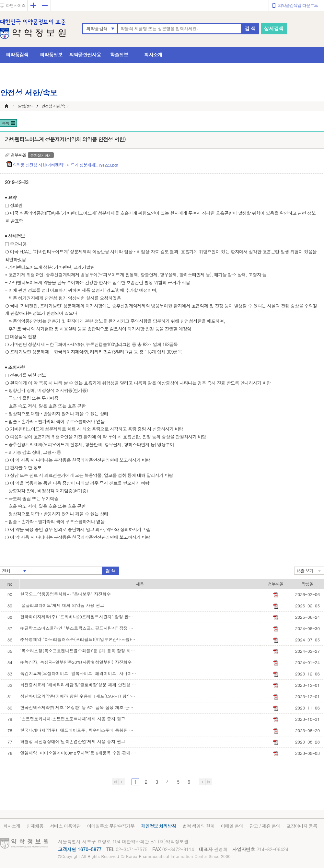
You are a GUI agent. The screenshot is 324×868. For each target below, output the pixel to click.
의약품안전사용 (85, 55)
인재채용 (35, 826)
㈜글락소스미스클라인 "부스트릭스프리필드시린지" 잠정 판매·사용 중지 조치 (79, 628)
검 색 (250, 28)
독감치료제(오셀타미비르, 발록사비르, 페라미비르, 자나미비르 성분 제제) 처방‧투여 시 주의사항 (79, 673)
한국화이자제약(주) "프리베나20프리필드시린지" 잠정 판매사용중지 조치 (79, 617)
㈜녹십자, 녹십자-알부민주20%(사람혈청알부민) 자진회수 (76, 662)
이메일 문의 (232, 826)
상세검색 (274, 28)
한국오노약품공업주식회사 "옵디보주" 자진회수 (66, 594)
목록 (6, 123)
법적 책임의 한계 (198, 826)
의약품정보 (51, 55)
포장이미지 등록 (302, 826)
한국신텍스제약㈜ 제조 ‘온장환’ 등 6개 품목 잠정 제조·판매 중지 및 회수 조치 (79, 707)
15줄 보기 (305, 571)
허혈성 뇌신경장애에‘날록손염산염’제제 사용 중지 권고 (73, 741)
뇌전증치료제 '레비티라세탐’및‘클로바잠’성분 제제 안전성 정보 (79, 685)
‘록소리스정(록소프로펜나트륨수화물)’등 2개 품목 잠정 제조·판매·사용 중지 (79, 651)
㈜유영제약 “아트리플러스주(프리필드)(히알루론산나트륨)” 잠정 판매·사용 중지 (79, 639)
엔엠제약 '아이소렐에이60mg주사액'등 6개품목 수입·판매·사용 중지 (79, 753)
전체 (6, 571)
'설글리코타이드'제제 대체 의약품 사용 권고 (62, 605)
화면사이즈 (16, 5)
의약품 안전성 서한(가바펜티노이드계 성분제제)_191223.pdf (66, 165)
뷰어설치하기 (41, 155)
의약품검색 (97, 29)
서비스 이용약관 (65, 826)
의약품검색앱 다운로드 (298, 5)
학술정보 (119, 55)
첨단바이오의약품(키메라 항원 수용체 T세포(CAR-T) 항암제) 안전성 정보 (79, 696)
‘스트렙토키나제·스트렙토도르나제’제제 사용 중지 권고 (73, 719)
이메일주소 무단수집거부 (111, 826)
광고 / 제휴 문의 (265, 826)
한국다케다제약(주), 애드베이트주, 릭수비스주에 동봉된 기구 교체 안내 (79, 730)
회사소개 (153, 55)
